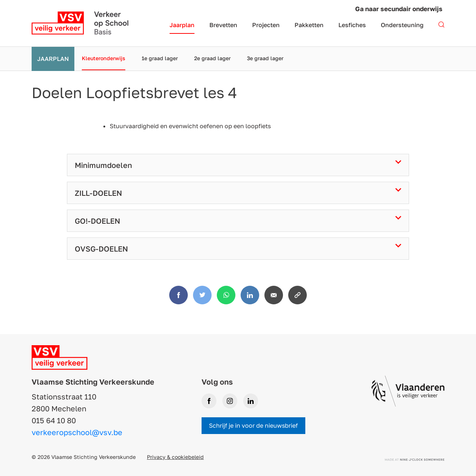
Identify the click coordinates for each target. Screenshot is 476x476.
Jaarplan (53, 59)
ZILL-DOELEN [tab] (98, 193)
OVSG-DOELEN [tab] (101, 249)
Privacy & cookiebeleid (175, 457)
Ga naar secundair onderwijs (399, 9)
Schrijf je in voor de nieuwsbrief (253, 425)
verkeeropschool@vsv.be (77, 432)
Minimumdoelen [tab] (103, 165)
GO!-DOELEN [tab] (97, 221)
